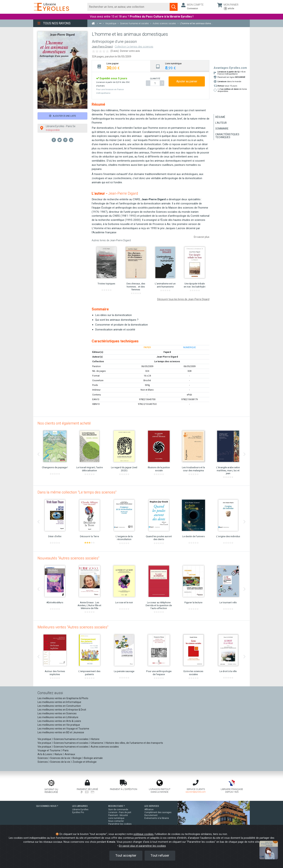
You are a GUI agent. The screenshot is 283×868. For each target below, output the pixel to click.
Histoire (95, 739)
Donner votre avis (130, 51)
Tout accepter (126, 855)
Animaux (70, 754)
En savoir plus (202, 237)
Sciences (43, 758)
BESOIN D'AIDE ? (117, 806)
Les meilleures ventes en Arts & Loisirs (59, 721)
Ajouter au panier (187, 81)
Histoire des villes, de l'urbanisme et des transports (134, 743)
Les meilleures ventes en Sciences (57, 713)
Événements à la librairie (157, 818)
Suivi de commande (118, 809)
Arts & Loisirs (45, 754)
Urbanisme (97, 743)
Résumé (220, 117)
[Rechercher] (129, 7)
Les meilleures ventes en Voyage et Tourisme (63, 729)
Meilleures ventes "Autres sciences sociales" (73, 627)
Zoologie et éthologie (85, 762)
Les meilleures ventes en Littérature (58, 717)
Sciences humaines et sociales (71, 739)
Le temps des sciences (167, 361)
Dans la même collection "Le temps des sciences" (77, 492)
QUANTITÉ (155, 79)
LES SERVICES (152, 806)
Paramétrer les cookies (120, 824)
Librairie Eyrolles (80, 809)
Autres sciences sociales (105, 747)
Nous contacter (116, 821)
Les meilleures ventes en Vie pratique (59, 725)
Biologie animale (93, 758)
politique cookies (143, 834)
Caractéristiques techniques (227, 136)
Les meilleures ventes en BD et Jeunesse (61, 732)
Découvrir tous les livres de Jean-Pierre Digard (183, 299)
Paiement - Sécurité (118, 815)
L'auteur (221, 123)
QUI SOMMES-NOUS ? (47, 806)
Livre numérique (116, 818)
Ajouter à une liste (63, 116)
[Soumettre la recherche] (174, 7)
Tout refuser (160, 855)
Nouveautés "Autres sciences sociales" (68, 558)
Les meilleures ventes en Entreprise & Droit (62, 710)
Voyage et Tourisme (49, 750)
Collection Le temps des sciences (134, 47)
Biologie (77, 758)
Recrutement (151, 815)
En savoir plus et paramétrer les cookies (142, 846)
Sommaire (222, 129)
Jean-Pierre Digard (102, 47)
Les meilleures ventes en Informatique (59, 702)
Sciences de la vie (60, 758)
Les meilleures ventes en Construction (59, 706)
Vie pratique (44, 739)
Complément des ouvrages (158, 812)
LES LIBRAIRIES (80, 806)
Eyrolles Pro (78, 812)
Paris (66, 750)
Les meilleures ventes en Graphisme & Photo (63, 698)
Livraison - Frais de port (120, 812)
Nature (59, 754)
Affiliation (149, 809)
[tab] (121, 66)
